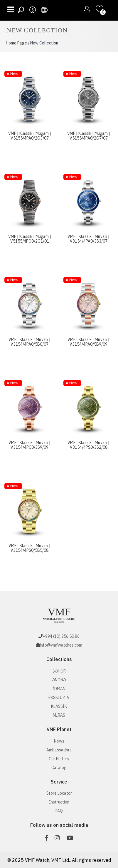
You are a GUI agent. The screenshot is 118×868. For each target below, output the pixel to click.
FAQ (59, 811)
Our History (59, 759)
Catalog (59, 768)
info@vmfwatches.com (61, 645)
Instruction (59, 802)
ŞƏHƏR (59, 671)
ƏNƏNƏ (59, 680)
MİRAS (59, 715)
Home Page (16, 43)
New (14, 74)
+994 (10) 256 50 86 (61, 636)
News (59, 741)
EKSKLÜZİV (59, 698)
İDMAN (59, 689)
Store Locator (59, 793)
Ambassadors (59, 750)
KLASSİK (59, 706)
